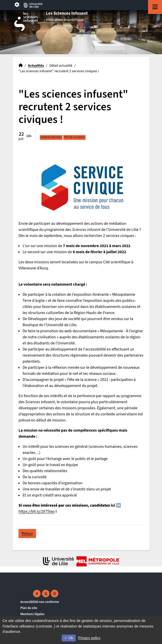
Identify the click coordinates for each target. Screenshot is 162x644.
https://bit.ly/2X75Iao (37, 511)
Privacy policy (89, 638)
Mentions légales (32, 614)
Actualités (36, 66)
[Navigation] (155, 7)
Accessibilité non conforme (40, 602)
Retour (27, 533)
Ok (69, 638)
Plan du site (29, 608)
